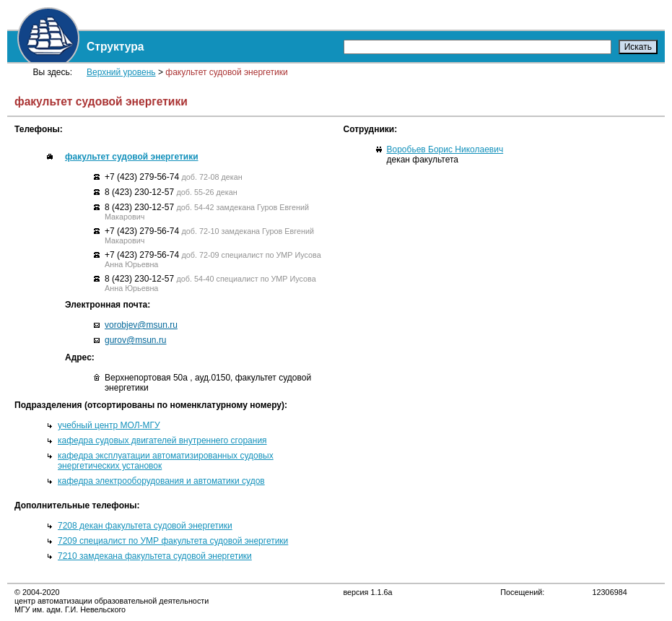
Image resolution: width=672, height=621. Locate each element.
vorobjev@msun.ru (141, 325)
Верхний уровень (121, 72)
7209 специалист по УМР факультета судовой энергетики (173, 541)
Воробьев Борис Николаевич (445, 149)
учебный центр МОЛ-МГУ (109, 425)
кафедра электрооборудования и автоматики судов (161, 481)
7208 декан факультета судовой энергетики (145, 526)
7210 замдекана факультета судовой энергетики (155, 556)
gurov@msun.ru (136, 340)
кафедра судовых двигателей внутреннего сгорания (162, 440)
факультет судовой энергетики (132, 157)
